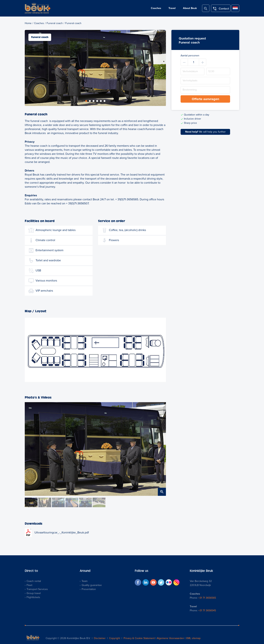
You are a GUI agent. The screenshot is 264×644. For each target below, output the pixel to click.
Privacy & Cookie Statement (139, 638)
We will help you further (205, 132)
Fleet (29, 585)
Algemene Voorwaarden (170, 638)
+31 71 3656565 (207, 598)
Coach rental (34, 581)
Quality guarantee (92, 585)
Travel (172, 8)
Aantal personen (190, 56)
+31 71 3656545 (207, 610)
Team (85, 581)
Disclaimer (100, 638)
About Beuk (190, 8)
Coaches (156, 8)
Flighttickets (33, 597)
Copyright (115, 638)
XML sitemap (193, 638)
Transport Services (37, 589)
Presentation (89, 589)
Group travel (34, 593)
